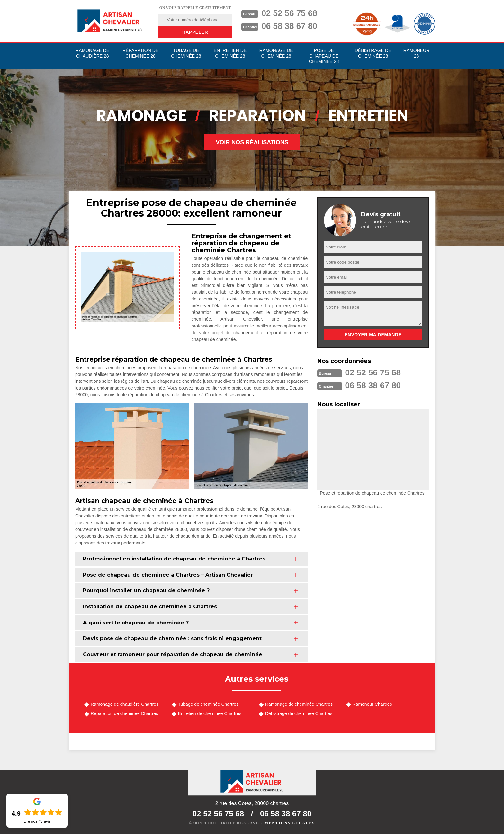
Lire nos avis (37, 821)
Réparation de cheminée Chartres (124, 713)
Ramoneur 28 (417, 53)
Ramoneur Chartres (372, 704)
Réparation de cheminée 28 (140, 53)
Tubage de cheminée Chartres (208, 704)
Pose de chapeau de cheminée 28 (324, 56)
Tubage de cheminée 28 (186, 53)
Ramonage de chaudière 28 (92, 53)
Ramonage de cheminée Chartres (299, 704)
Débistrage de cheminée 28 (373, 53)
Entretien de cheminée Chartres (210, 713)
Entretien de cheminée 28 (230, 53)
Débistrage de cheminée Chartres (299, 713)
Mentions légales (290, 823)
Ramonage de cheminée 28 (276, 53)
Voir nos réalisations (252, 142)
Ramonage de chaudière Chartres (125, 704)
